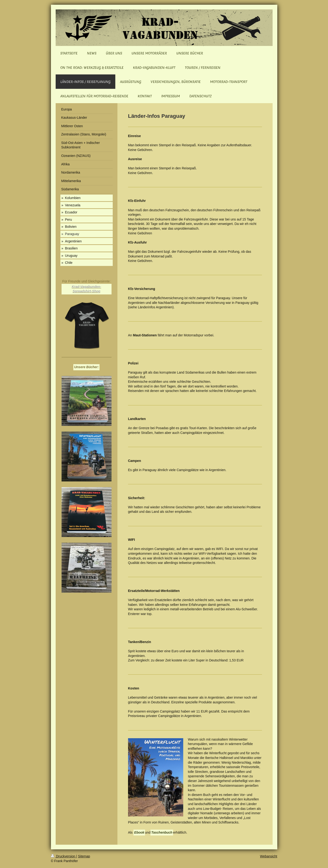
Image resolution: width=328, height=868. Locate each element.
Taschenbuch (162, 832)
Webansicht (269, 856)
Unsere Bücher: (86, 367)
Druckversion (64, 856)
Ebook (139, 832)
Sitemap (84, 856)
